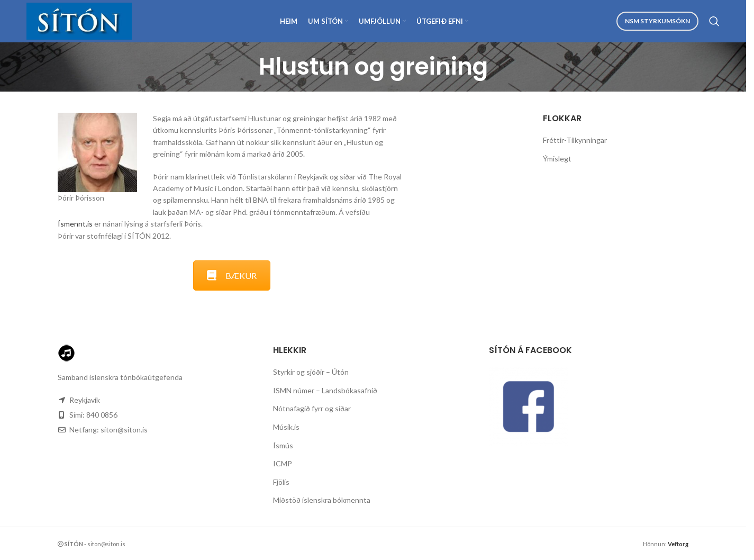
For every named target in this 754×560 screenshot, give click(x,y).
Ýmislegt (557, 159)
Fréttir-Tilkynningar (575, 140)
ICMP (283, 463)
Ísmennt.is (75, 224)
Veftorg (678, 544)
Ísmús (283, 445)
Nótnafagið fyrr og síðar (312, 408)
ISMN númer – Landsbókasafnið (325, 390)
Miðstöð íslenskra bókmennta (322, 500)
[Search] (714, 21)
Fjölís (281, 482)
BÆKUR (232, 276)
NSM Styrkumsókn (657, 21)
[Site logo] (79, 20)
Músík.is (286, 427)
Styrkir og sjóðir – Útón (311, 372)
